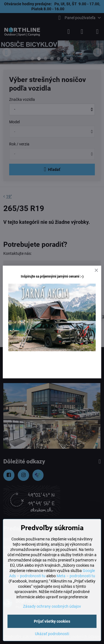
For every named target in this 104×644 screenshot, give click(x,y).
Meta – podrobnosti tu (76, 576)
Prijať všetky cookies (52, 621)
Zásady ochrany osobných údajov (52, 606)
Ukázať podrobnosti (52, 634)
